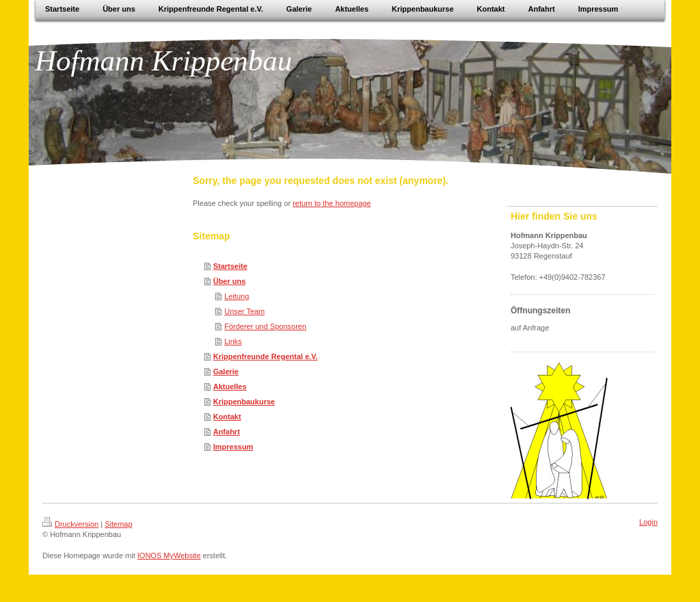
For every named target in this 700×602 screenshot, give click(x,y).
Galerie (226, 371)
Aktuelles (230, 387)
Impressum (233, 447)
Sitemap (118, 524)
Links (233, 341)
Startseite (230, 266)
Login (648, 522)
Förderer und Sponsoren (265, 326)
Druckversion (70, 524)
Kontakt (227, 417)
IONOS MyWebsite (169, 555)
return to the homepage (332, 203)
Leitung (237, 296)
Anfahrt (227, 432)
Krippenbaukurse (244, 402)
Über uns (230, 281)
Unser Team (244, 311)
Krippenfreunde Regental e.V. (266, 356)
